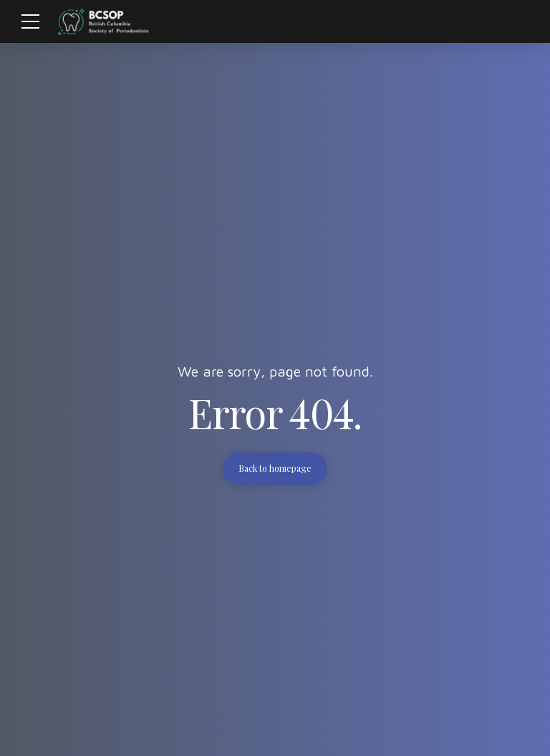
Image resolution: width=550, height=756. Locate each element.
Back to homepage (275, 468)
